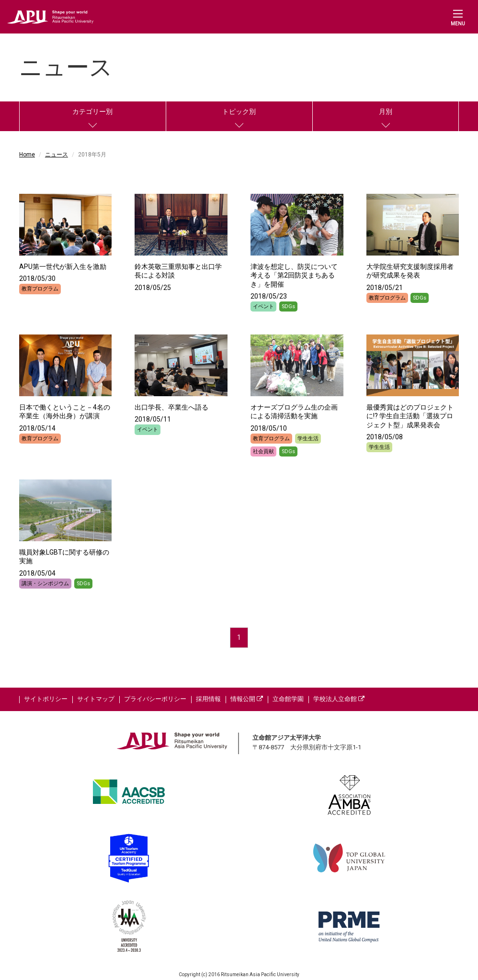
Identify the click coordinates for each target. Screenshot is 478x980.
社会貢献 (263, 451)
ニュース (57, 155)
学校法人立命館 (339, 699)
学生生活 (308, 439)
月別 (386, 111)
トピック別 (239, 111)
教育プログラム (40, 289)
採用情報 (208, 699)
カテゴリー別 (92, 111)
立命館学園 (288, 699)
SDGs (288, 306)
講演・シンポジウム (45, 584)
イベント (263, 306)
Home (27, 155)
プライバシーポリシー (155, 699)
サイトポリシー (46, 699)
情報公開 (247, 699)
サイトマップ (96, 699)
